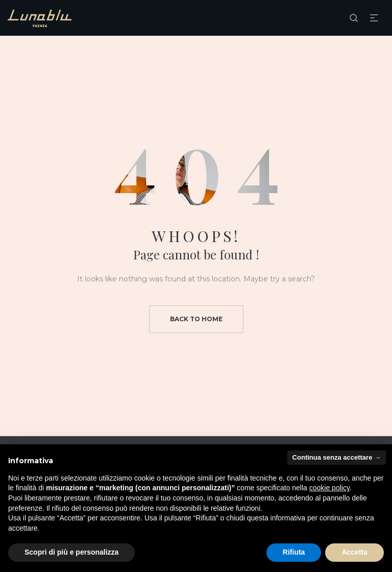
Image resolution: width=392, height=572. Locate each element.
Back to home (196, 319)
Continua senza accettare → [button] (337, 457)
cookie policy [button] (329, 488)
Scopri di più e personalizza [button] (71, 552)
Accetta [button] (354, 552)
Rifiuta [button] (294, 552)
